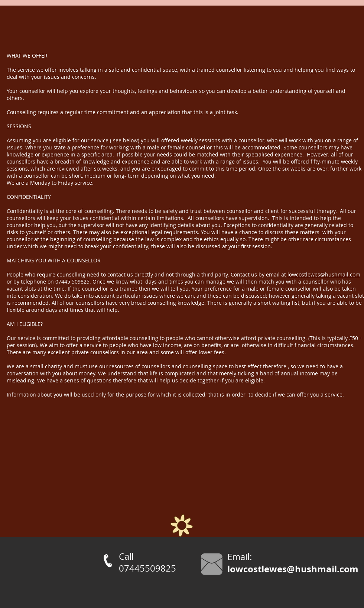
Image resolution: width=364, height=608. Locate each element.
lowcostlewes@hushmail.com (324, 274)
